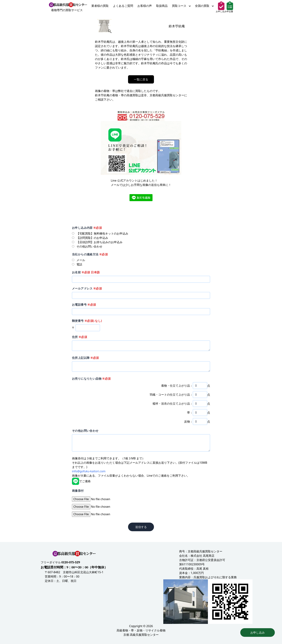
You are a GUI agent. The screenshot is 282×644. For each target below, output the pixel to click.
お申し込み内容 (87, 228)
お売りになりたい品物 (91, 379)
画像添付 (78, 491)
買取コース (181, 6)
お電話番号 (84, 305)
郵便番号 (87, 321)
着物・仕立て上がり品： (177, 386)
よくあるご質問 (123, 6)
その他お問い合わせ (85, 431)
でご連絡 (81, 481)
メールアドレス (87, 288)
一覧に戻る (141, 79)
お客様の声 (145, 6)
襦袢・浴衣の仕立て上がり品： (173, 404)
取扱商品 (162, 6)
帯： (190, 413)
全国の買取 (204, 6)
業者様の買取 (100, 6)
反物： (188, 421)
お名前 (86, 272)
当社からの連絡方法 (90, 254)
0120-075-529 (71, 562)
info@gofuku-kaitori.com (89, 471)
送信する (141, 527)
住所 (79, 337)
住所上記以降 (85, 358)
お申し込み (258, 633)
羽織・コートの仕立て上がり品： (171, 395)
